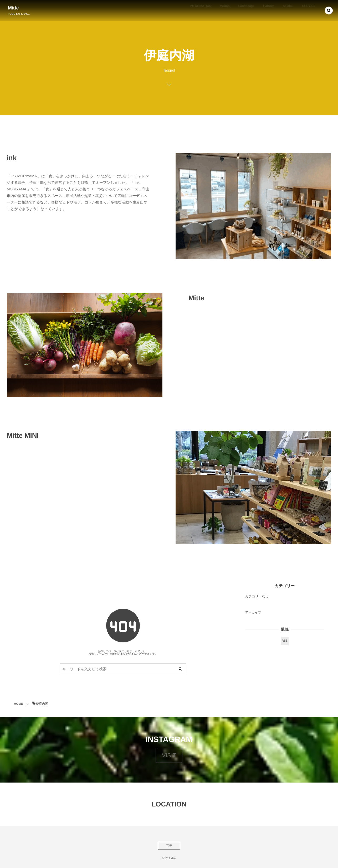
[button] (329, 11)
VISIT (169, 755)
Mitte (13, 8)
